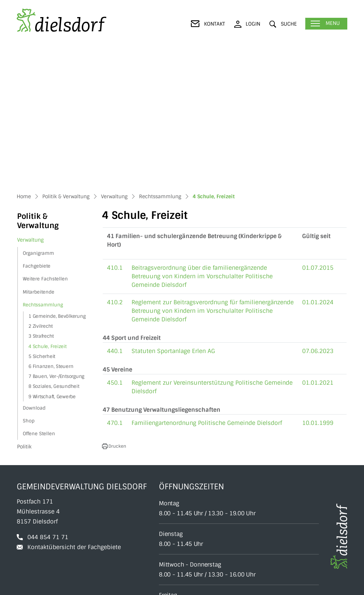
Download (34, 274)
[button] (283, 24)
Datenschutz (283, 585)
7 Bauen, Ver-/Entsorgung (56, 243)
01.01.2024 (318, 169)
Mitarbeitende (39, 158)
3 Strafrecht (41, 202)
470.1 (115, 289)
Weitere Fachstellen (45, 145)
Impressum (316, 585)
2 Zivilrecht (41, 192)
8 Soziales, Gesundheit (54, 252)
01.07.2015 (318, 134)
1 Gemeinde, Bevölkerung (57, 182)
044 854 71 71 (48, 403)
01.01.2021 (318, 249)
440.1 (115, 217)
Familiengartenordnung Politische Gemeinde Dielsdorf (207, 289)
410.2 (115, 169)
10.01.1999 (318, 289)
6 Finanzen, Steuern (51, 233)
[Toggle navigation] (326, 24)
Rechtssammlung (43, 171)
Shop (29, 287)
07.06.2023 (318, 217)
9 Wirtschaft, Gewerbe (52, 263)
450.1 (115, 249)
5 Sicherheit (42, 223)
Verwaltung (30, 106)
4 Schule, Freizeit (47, 214)
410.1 (115, 134)
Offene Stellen (39, 300)
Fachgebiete (37, 132)
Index (341, 585)
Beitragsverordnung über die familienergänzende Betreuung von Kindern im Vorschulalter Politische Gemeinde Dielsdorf (202, 143)
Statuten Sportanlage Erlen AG (173, 217)
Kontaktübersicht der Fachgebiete (74, 413)
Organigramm (38, 119)
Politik (24, 313)
